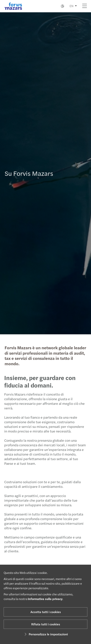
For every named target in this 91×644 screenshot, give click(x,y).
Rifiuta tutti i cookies (46, 624)
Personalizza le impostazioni (46, 634)
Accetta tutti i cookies (46, 612)
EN (71, 6)
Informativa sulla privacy (45, 599)
